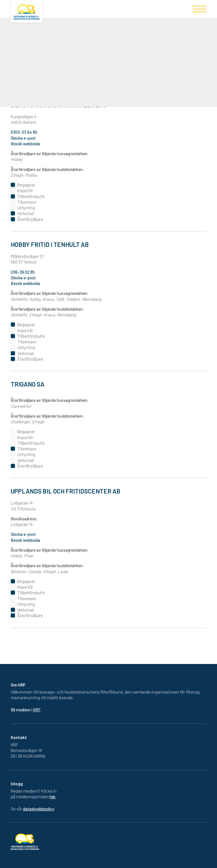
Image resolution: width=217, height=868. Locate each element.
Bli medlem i (26, 710)
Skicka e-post (23, 534)
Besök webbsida (25, 540)
